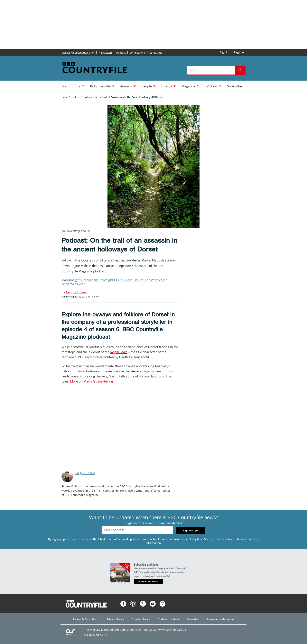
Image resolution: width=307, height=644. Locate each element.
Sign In (224, 52)
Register (239, 52)
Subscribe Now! (149, 582)
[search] (240, 70)
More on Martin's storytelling (92, 381)
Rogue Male (119, 352)
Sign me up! (190, 530)
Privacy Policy (223, 539)
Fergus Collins (85, 473)
